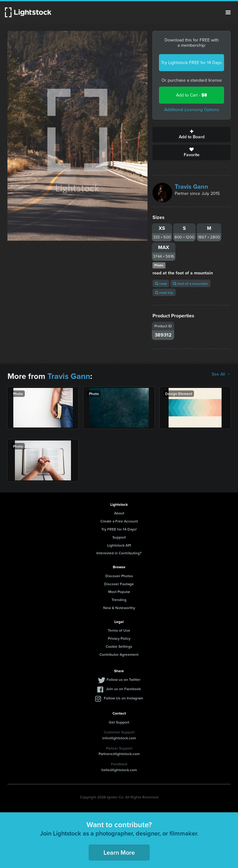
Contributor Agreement (119, 654)
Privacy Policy (119, 638)
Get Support (119, 722)
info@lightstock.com (119, 738)
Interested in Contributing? (119, 553)
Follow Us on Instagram (123, 698)
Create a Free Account (119, 521)
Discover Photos (119, 576)
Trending (119, 600)
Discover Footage (119, 584)
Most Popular (119, 592)
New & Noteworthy (119, 608)
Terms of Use (119, 630)
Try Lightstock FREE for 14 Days (192, 63)
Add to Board (192, 135)
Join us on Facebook (123, 689)
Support (119, 537)
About (119, 513)
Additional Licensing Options (192, 110)
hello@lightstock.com (119, 770)
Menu (228, 12)
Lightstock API (119, 545)
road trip (164, 292)
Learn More (119, 852)
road (161, 284)
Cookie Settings (119, 646)
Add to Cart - (192, 95)
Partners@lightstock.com (119, 754)
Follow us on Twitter (123, 679)
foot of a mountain (190, 284)
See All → (221, 374)
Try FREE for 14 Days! (119, 529)
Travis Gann (192, 187)
